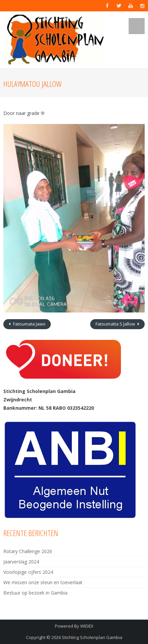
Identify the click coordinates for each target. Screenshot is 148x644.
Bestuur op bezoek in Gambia (35, 593)
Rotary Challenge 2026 (28, 551)
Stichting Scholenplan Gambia (92, 637)
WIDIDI (87, 626)
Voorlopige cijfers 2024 (28, 572)
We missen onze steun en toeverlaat (43, 582)
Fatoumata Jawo (29, 324)
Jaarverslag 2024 (21, 562)
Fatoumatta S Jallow (116, 324)
